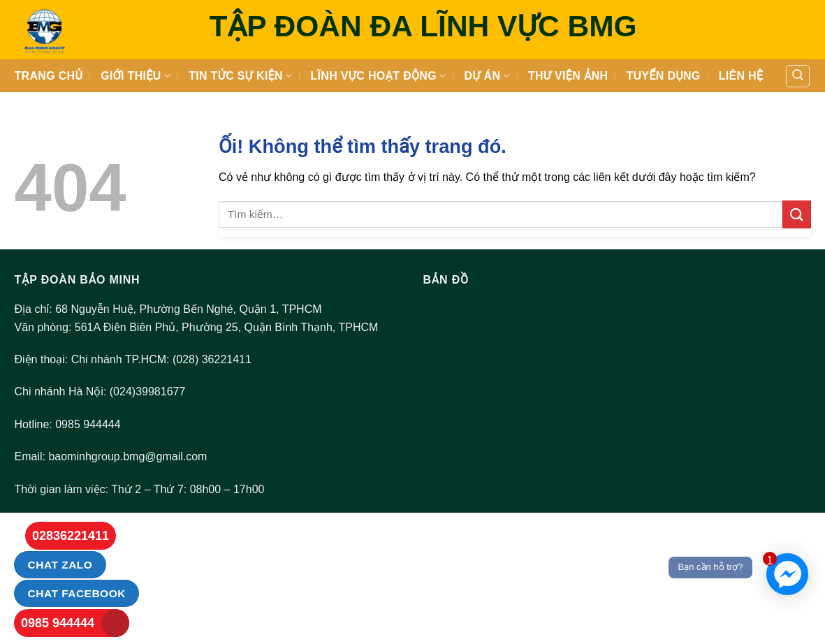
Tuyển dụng (663, 76)
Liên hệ (741, 76)
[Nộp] (796, 214)
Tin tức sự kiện (240, 76)
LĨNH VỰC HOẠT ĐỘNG (378, 76)
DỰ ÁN (487, 76)
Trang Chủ (49, 76)
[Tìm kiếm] (798, 76)
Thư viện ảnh (568, 76)
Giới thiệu (136, 76)
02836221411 (71, 536)
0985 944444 (58, 623)
